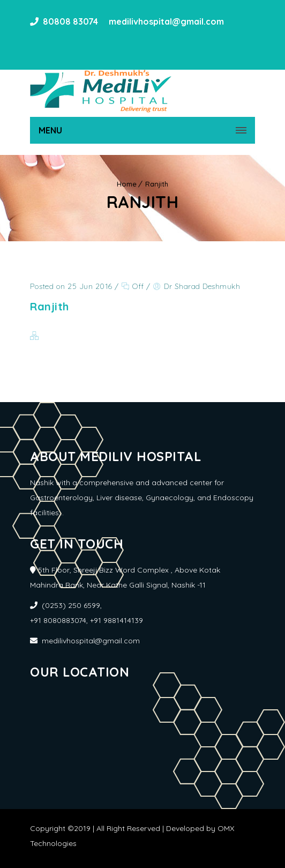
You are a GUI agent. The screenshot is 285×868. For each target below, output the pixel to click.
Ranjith (157, 184)
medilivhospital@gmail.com (165, 21)
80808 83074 (70, 21)
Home (127, 184)
